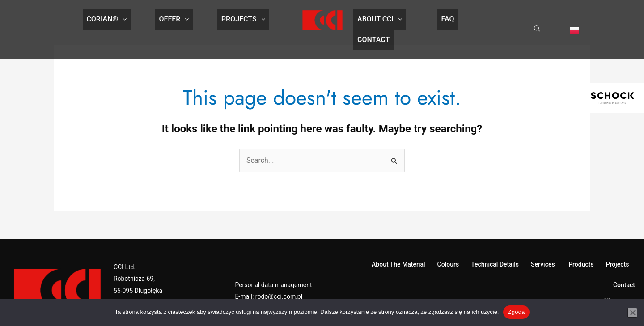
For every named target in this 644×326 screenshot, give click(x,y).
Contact (490, 20)
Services (543, 248)
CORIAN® (114, 20)
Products (580, 248)
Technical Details (495, 248)
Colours (448, 248)
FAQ (436, 20)
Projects (235, 20)
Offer (174, 20)
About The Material (398, 248)
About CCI (376, 20)
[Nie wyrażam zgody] (632, 313)
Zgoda (516, 312)
